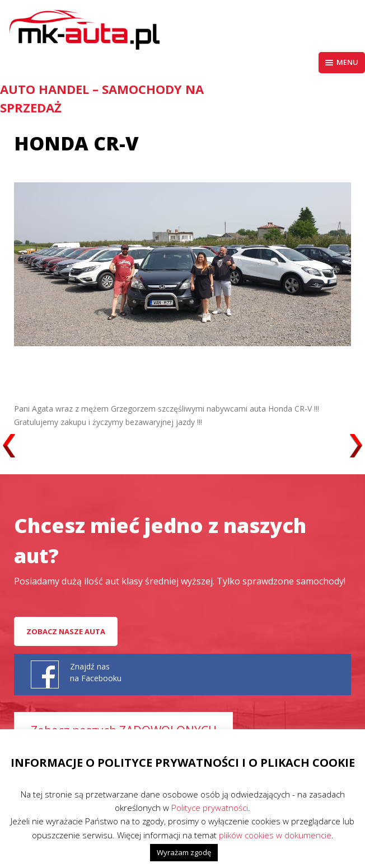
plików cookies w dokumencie (275, 835)
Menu (342, 62)
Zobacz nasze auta (66, 631)
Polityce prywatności (210, 808)
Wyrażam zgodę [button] (184, 852)
